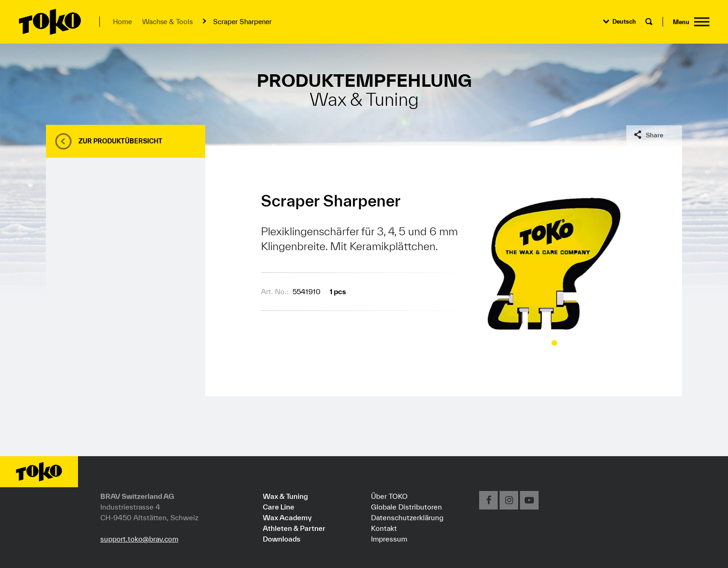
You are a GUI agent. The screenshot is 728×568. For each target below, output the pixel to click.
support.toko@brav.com (139, 539)
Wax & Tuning (285, 496)
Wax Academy (287, 517)
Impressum (389, 539)
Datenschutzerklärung (407, 517)
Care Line (279, 507)
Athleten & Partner (294, 528)
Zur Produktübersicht (120, 141)
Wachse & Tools (167, 22)
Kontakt (384, 528)
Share (655, 135)
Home (122, 22)
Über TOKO (389, 496)
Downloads (282, 539)
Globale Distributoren (406, 507)
